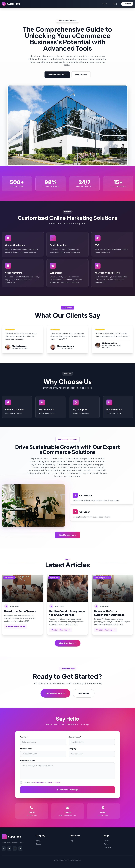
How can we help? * (28, 761)
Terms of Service (54, 782)
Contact (127, 4)
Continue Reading (16, 626)
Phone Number (26, 749)
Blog (115, 4)
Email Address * (75, 737)
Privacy (107, 841)
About (105, 4)
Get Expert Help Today (57, 74)
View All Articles (68, 643)
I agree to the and (42, 782)
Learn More (84, 693)
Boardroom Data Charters (20, 611)
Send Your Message (68, 790)
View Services (81, 75)
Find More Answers (67, 535)
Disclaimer (108, 847)
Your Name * (25, 737)
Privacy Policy (39, 782)
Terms (106, 844)
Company (72, 749)
